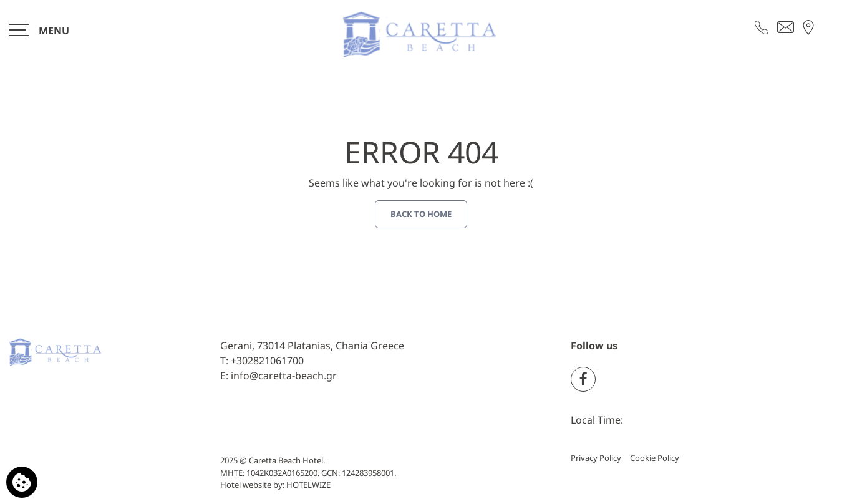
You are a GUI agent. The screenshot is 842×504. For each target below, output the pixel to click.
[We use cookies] (22, 482)
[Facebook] (583, 379)
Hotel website (246, 485)
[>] (39, 30)
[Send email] (786, 26)
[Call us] (762, 26)
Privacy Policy (596, 458)
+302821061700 (267, 361)
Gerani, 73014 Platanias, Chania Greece (312, 346)
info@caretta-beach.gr (284, 376)
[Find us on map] (808, 26)
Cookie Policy (655, 458)
